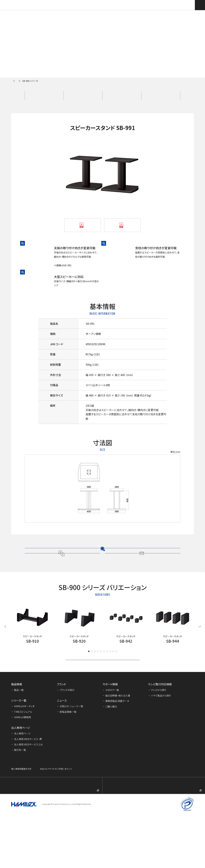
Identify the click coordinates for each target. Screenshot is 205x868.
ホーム (14, 81)
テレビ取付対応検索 (189, 5)
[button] (89, 695)
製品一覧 (27, 81)
